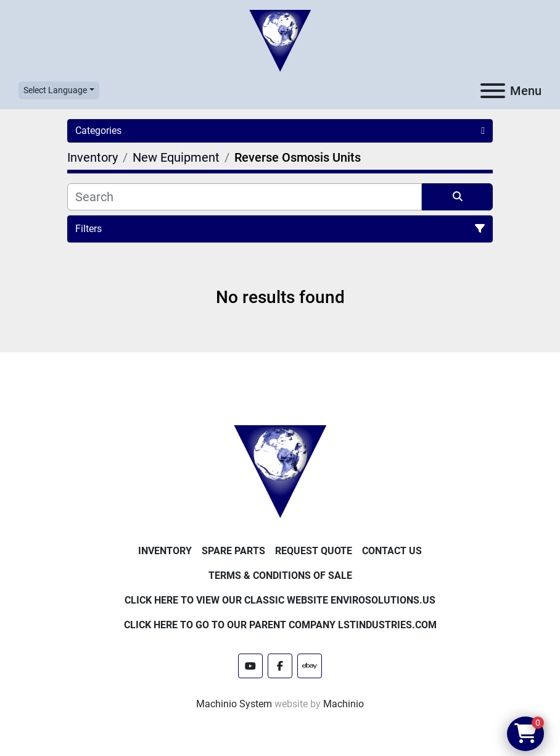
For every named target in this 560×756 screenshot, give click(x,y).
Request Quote (314, 551)
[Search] (245, 197)
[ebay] (310, 666)
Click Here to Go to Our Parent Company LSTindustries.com (280, 625)
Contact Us (392, 551)
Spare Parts (233, 551)
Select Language (55, 90)
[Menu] (493, 91)
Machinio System (234, 704)
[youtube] (250, 666)
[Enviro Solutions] (280, 471)
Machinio (344, 704)
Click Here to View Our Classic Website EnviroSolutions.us (280, 600)
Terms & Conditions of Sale (280, 575)
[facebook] (280, 666)
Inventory (165, 551)
